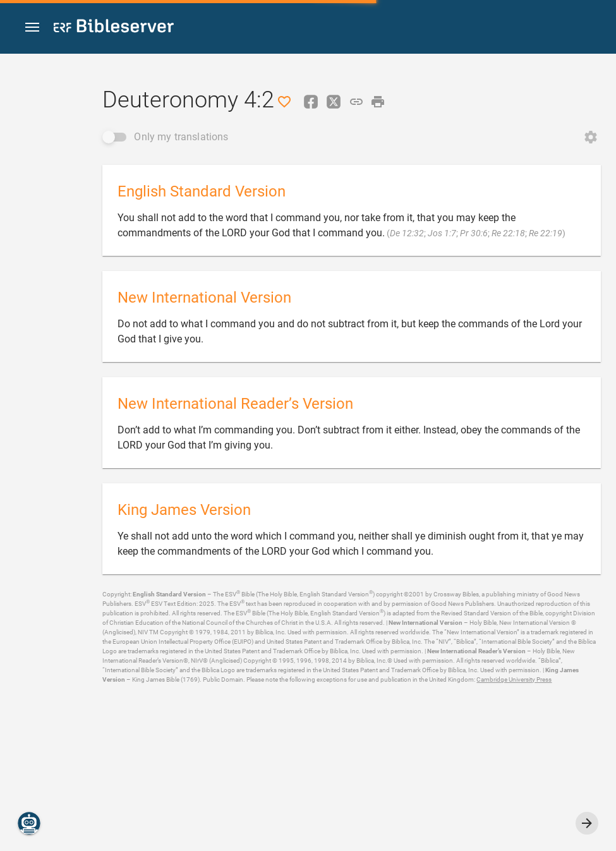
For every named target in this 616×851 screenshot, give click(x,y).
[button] (32, 27)
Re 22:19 (546, 233)
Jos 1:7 (442, 233)
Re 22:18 (508, 233)
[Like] (284, 102)
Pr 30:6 (474, 233)
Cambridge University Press (514, 679)
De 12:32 (407, 233)
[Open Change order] (591, 137)
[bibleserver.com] (114, 28)
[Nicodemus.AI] (29, 823)
